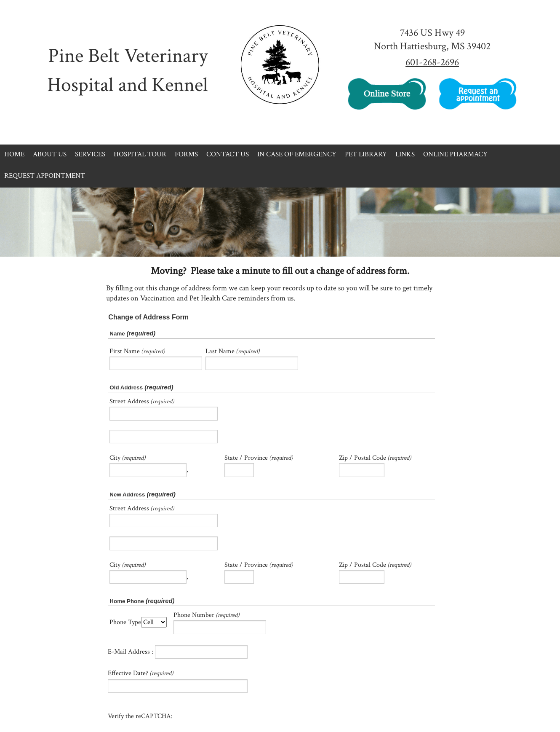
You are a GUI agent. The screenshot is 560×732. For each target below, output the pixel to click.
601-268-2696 (432, 62)
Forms (186, 154)
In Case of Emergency (297, 154)
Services (90, 154)
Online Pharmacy (455, 154)
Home (14, 154)
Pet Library (366, 154)
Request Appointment (45, 176)
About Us (50, 154)
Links (405, 154)
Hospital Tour (140, 154)
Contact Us (228, 154)
